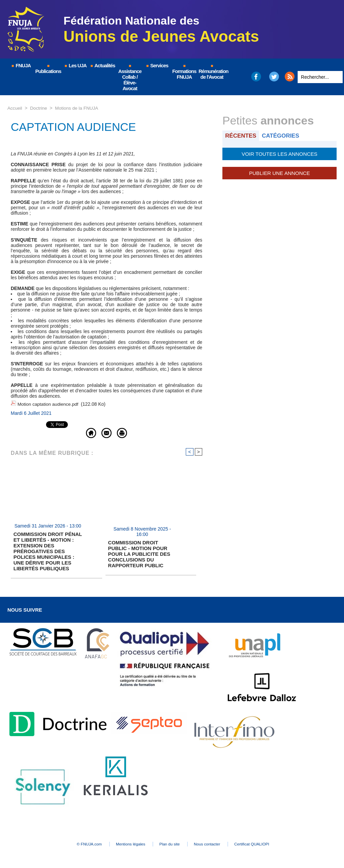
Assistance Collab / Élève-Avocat (130, 78)
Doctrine (39, 108)
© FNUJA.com (78, 843)
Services (157, 65)
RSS (290, 77)
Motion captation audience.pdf (49, 404)
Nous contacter (214, 843)
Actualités (102, 65)
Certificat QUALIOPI (265, 843)
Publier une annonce (279, 172)
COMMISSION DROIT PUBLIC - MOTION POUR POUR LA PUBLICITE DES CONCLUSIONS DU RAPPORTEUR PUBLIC (139, 553)
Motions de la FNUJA (78, 108)
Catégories (282, 135)
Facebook (256, 77)
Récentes (241, 135)
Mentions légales (125, 843)
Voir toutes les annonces (279, 153)
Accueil (15, 108)
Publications (48, 69)
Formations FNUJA (184, 72)
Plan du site (170, 843)
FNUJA (21, 65)
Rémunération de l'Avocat (212, 72)
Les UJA (75, 65)
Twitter (274, 77)
